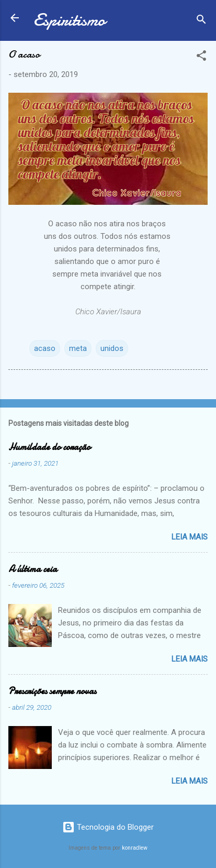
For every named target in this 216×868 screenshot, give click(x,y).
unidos (112, 348)
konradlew (135, 848)
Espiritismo (69, 20)
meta (78, 348)
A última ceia (33, 569)
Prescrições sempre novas (52, 691)
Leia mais (190, 537)
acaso (45, 348)
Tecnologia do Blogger (108, 827)
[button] (201, 57)
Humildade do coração (49, 447)
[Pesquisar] (201, 21)
